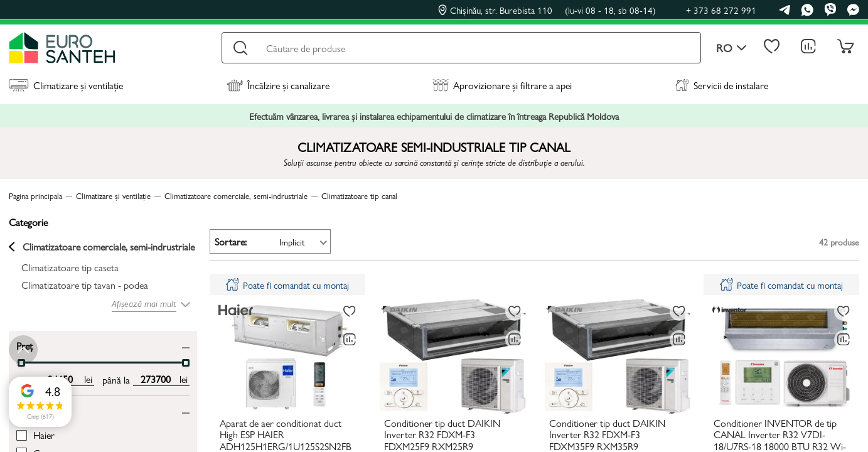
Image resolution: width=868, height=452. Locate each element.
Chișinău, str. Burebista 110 (547, 10)
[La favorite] (350, 311)
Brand (28, 410)
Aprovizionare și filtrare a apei (502, 85)
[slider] (186, 363)
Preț (24, 345)
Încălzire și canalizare (278, 85)
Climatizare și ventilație (66, 85)
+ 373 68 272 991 (721, 10)
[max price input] (155, 379)
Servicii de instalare (722, 85)
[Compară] (350, 340)
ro (731, 48)
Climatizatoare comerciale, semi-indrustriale (102, 247)
